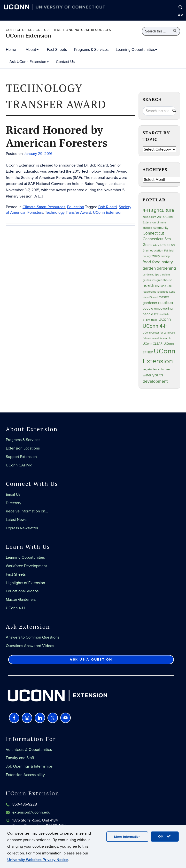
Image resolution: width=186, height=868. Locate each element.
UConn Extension (28, 36)
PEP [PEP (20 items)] (156, 314)
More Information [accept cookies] (127, 837)
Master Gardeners (21, 600)
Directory (14, 503)
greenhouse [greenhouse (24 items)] (164, 280)
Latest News (16, 520)
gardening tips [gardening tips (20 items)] (151, 275)
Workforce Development (26, 566)
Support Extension (21, 457)
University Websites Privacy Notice (38, 860)
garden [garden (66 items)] (149, 268)
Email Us (13, 495)
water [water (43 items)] (147, 375)
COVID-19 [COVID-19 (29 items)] (160, 245)
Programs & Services (91, 50)
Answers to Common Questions (33, 637)
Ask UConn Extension (29, 62)
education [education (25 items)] (157, 251)
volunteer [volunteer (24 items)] (164, 369)
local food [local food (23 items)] (163, 292)
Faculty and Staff (20, 758)
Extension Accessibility (25, 775)
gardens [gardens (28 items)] (165, 275)
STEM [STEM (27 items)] (146, 320)
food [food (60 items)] (147, 262)
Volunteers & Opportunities (29, 750)
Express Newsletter (22, 528)
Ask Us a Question (91, 659)
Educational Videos (22, 591)
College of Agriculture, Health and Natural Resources (58, 30)
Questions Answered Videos (30, 646)
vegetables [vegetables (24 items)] (150, 369)
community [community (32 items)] (161, 228)
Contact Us (65, 62)
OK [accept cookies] (165, 836)
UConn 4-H (15, 608)
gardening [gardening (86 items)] (166, 268)
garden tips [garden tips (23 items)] (149, 280)
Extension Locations (23, 448)
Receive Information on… (27, 511)
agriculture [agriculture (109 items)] (163, 210)
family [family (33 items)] (156, 256)
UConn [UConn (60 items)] (165, 320)
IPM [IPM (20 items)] (157, 286)
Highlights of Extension (25, 583)
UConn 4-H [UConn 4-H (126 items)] (155, 326)
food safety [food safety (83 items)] (163, 262)
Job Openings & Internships (29, 766)
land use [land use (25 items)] (166, 286)
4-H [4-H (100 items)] (146, 210)
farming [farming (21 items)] (165, 256)
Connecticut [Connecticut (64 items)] (153, 233)
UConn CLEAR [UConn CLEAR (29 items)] (153, 344)
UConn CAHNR (19, 465)
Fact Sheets (57, 50)
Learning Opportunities (136, 50)
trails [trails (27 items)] (154, 320)
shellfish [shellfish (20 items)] (164, 314)
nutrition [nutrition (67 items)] (166, 303)
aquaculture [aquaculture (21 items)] (149, 217)
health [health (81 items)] (148, 286)
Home (11, 50)
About (32, 50)
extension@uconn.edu (31, 812)
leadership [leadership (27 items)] (150, 292)
